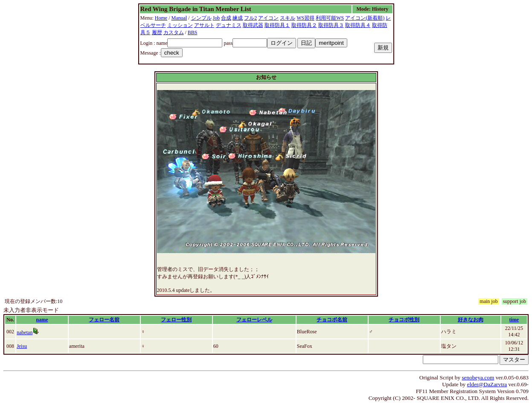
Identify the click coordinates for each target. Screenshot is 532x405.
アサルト (204, 25)
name (42, 320)
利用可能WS (330, 18)
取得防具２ (304, 25)
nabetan (25, 332)
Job (217, 18)
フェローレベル (254, 320)
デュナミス (229, 25)
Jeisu (22, 346)
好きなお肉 (471, 320)
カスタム (174, 32)
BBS (193, 32)
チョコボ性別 (404, 320)
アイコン (268, 18)
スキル (288, 18)
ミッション (180, 25)
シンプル (201, 18)
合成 (226, 18)
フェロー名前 (104, 320)
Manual (179, 18)
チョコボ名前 (332, 320)
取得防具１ (277, 25)
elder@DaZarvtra (487, 384)
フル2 (250, 18)
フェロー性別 (176, 320)
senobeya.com (478, 377)
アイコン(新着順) (365, 18)
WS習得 (305, 18)
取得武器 (253, 25)
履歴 (157, 32)
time (514, 320)
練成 (238, 18)
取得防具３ (331, 25)
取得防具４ (358, 25)
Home (161, 18)
